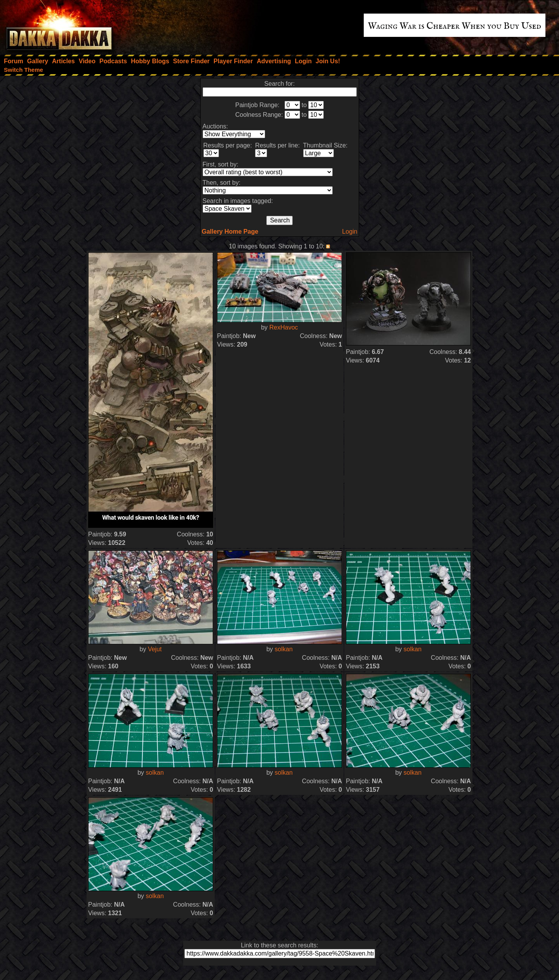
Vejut (155, 649)
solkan (284, 649)
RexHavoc (284, 327)
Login (350, 232)
